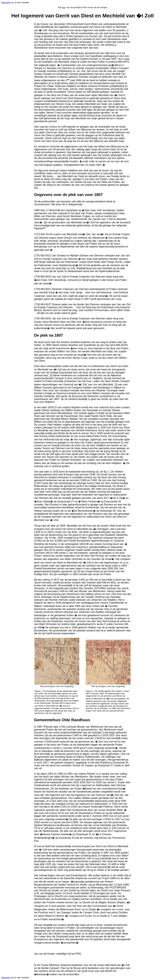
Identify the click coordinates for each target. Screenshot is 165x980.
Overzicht (6, 2)
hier (64, 7)
